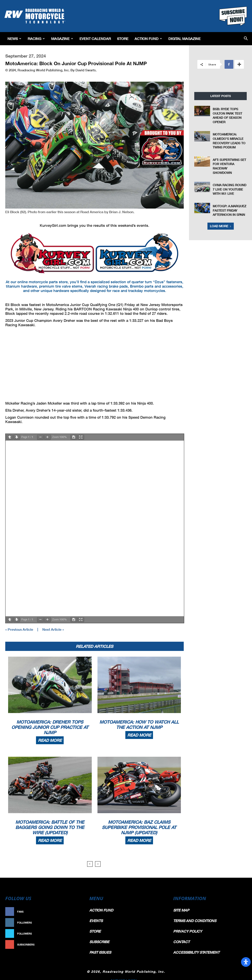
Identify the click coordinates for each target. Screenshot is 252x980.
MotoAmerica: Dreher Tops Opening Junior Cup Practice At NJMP (50, 727)
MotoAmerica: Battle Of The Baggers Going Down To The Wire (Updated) (50, 827)
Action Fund (148, 39)
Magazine (62, 39)
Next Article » (53, 629)
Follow (74, 922)
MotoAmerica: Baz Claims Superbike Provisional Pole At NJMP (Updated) (139, 827)
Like (76, 911)
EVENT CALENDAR (95, 39)
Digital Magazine (184, 39)
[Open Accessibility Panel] (246, 962)
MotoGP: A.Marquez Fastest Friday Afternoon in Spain (229, 210)
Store (123, 39)
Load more (221, 226)
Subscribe (72, 944)
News (14, 39)
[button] (246, 39)
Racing (36, 39)
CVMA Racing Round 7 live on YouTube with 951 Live (229, 189)
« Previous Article (19, 629)
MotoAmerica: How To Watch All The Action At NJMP (139, 724)
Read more (50, 740)
